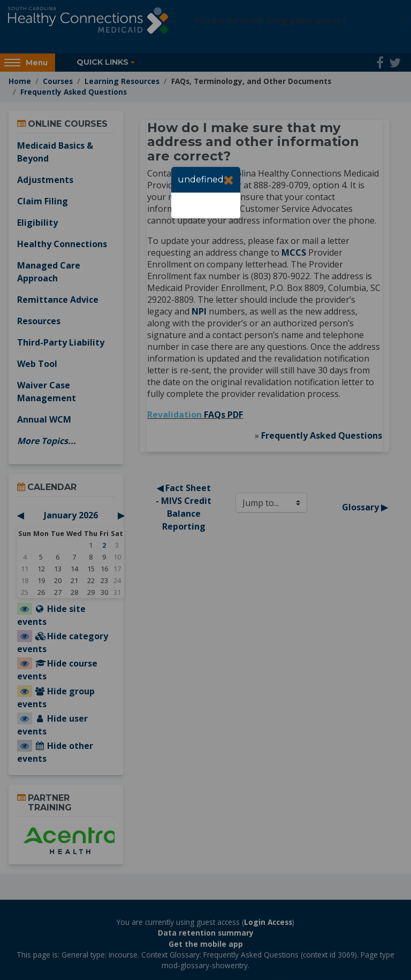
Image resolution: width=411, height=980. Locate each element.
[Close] (229, 180)
